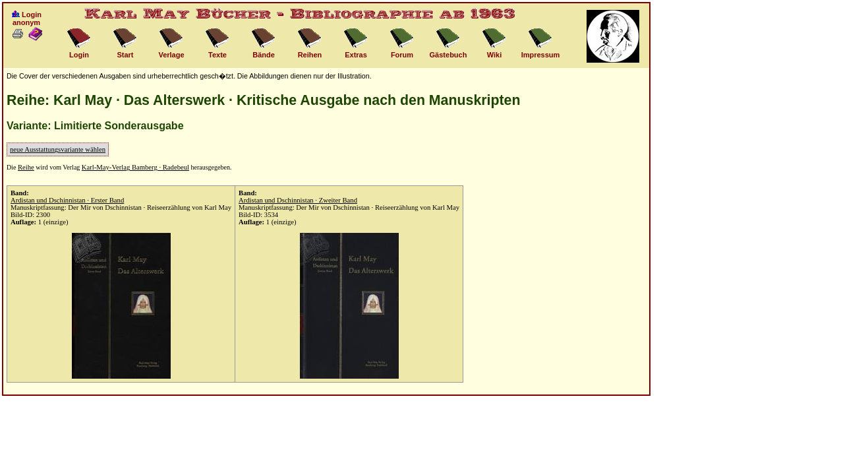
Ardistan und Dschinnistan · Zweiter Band (298, 200)
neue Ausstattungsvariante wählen (58, 149)
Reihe (26, 167)
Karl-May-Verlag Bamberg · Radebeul (135, 167)
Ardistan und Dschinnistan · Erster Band (67, 200)
